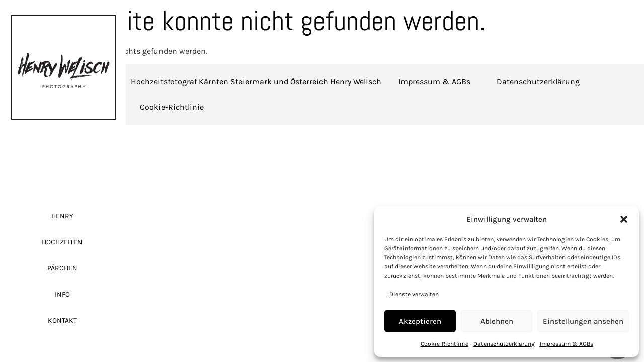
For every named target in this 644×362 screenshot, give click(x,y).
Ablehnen (497, 321)
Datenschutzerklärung (504, 344)
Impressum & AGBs (567, 344)
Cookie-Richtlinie (445, 344)
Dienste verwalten (414, 294)
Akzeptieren (420, 321)
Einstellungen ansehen (583, 321)
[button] (624, 219)
